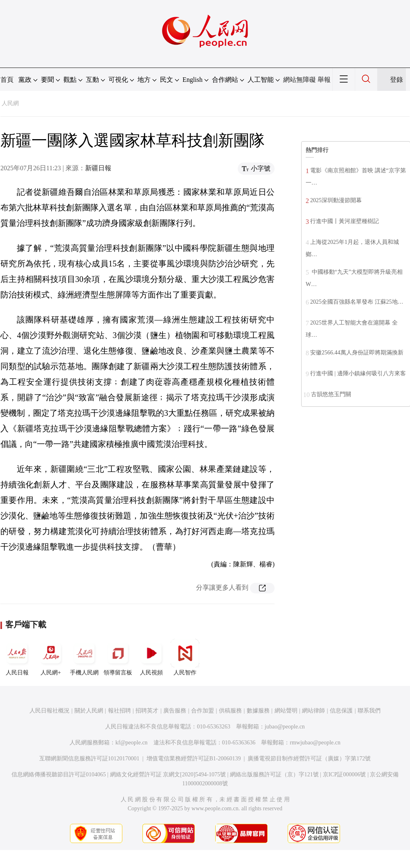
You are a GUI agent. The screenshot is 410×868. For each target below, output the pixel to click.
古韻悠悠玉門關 (331, 394)
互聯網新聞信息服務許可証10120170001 (89, 759)
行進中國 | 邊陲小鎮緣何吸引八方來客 (358, 373)
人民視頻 (151, 657)
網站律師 (313, 711)
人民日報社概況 (50, 711)
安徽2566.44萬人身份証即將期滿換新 (357, 353)
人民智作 (185, 657)
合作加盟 (203, 711)
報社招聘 (119, 711)
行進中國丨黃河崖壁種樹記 (345, 221)
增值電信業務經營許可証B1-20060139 (194, 759)
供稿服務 (230, 711)
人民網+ (51, 657)
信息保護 (341, 711)
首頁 (7, 80)
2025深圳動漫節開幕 (336, 200)
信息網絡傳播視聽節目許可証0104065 (59, 774)
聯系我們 (369, 711)
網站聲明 (286, 711)
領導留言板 (118, 657)
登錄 (396, 80)
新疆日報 (98, 168)
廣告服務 (175, 711)
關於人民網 (89, 711)
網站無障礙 (300, 80)
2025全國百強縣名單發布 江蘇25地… (357, 302)
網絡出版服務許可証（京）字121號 (274, 774)
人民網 (10, 103)
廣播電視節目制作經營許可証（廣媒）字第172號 (309, 759)
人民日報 (17, 657)
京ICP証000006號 (345, 774)
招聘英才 (147, 711)
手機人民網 (84, 657)
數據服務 (258, 711)
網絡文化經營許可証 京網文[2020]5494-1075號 (168, 774)
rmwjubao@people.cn (315, 743)
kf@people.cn (132, 743)
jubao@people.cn (285, 727)
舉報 (324, 80)
